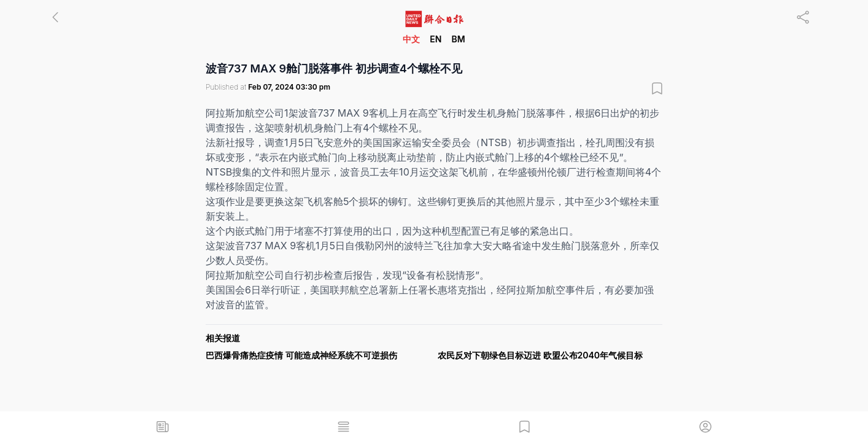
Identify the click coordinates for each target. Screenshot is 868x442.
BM (458, 39)
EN (436, 39)
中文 (411, 39)
